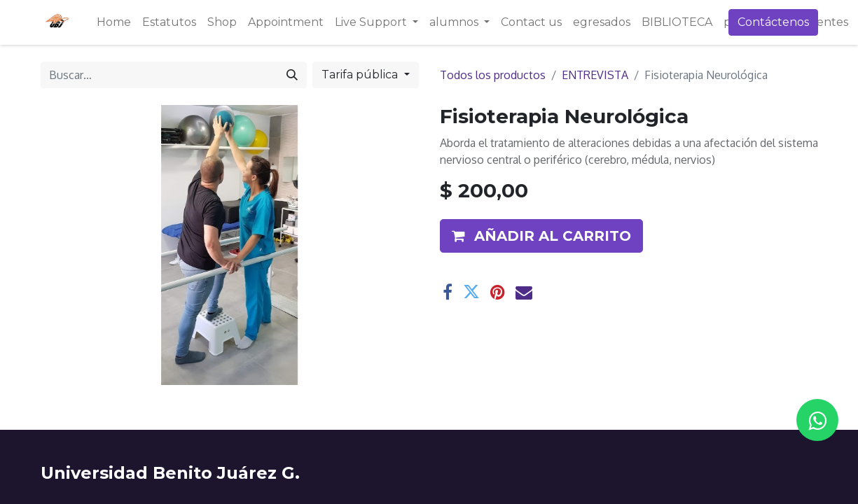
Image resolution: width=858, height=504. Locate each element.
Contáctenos (773, 22)
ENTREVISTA (595, 75)
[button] (541, 236)
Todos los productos (493, 75)
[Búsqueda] (292, 75)
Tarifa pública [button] (361, 75)
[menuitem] (114, 22)
